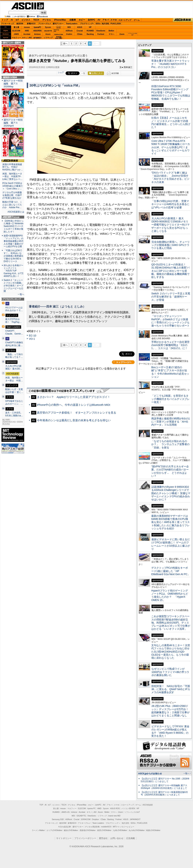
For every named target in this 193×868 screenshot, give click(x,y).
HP (90, 27)
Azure (48, 34)
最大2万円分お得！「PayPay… (13, 321)
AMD (27, 31)
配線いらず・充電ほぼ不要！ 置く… (14, 391)
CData (80, 34)
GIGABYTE (48, 31)
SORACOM (86, 819)
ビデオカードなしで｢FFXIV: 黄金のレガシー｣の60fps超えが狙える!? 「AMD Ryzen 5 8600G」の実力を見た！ (170, 731)
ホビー (82, 20)
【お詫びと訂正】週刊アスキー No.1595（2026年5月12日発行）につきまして (165, 780)
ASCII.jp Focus (13, 217)
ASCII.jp (27, 6)
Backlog (90, 34)
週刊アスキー (58, 24)
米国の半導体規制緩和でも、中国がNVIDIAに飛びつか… (13, 167)
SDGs (98, 24)
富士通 (16, 27)
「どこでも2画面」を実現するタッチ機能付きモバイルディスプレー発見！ (170, 399)
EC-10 (33, 336)
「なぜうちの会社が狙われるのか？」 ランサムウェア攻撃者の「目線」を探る (170, 444)
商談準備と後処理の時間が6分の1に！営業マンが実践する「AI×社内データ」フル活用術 (171, 422)
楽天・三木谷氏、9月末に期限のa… (14, 414)
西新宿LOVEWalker (88, 830)
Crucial (80, 31)
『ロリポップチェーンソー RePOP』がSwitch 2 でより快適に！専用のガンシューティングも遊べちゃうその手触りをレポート (170, 321)
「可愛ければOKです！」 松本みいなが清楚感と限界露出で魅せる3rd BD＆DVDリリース (13, 256)
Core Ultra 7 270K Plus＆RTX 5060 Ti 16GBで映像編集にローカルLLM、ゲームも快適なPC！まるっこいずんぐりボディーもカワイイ (171, 147)
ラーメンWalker (38, 830)
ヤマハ (111, 34)
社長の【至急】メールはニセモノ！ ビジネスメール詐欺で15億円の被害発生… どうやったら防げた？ (171, 122)
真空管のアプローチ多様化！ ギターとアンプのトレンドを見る (77, 413)
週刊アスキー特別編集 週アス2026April (13, 123)
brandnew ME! (59, 38)
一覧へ (21, 294)
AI (12, 20)
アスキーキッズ (7, 24)
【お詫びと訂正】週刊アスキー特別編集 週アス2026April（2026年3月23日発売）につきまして (164, 787)
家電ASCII (31, 24)
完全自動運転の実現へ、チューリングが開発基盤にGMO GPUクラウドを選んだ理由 (171, 245)
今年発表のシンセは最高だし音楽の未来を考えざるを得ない (74, 420)
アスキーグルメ (45, 24)
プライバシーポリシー (85, 838)
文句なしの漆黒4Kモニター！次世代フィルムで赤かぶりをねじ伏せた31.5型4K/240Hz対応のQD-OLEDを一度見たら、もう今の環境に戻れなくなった (171, 652)
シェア (61, 72)
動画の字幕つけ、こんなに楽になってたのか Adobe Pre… (12, 205)
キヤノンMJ (27, 38)
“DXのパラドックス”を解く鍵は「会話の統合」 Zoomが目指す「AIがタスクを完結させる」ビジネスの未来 (170, 177)
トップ (5, 20)
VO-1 (32, 339)
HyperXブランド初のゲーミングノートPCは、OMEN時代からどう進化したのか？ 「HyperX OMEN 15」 (170, 595)
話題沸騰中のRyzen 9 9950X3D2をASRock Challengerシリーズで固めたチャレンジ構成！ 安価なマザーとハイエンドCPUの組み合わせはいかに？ (171, 493)
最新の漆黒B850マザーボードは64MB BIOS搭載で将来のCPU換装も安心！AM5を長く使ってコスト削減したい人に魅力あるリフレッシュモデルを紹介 (171, 522)
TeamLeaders (72, 24)
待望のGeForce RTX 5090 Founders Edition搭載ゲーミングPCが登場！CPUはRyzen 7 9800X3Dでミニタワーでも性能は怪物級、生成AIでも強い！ (171, 93)
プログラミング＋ (113, 823)
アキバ (106, 20)
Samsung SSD (58, 819)
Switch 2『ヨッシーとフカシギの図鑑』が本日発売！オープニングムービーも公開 (13, 286)
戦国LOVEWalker (153, 830)
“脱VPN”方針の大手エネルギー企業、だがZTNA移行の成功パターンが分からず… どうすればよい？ (170, 471)
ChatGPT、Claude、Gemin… (14, 332)
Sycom (48, 27)
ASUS (80, 27)
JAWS (16, 34)
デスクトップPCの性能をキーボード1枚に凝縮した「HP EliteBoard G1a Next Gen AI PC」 (171, 571)
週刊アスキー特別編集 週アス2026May (13, 84)
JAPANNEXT (37, 38)
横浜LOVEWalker (71, 830)
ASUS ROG (37, 31)
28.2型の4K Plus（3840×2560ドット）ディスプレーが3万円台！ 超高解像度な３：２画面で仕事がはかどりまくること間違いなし (170, 711)
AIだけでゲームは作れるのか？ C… (14, 309)
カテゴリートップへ (123, 362)
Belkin (111, 31)
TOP (41, 805)
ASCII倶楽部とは (16, 212)
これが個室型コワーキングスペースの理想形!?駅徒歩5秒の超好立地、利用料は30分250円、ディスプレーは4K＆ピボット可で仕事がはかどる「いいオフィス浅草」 (171, 623)
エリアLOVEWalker (54, 830)
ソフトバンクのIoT (132, 34)
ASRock (69, 31)
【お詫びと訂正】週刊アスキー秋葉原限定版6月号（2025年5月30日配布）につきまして (164, 794)
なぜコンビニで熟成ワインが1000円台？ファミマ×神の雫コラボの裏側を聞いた (170, 672)
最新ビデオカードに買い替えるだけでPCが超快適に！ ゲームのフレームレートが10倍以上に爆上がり (171, 544)
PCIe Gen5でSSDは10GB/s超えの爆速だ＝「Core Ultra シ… (13, 186)
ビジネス (26, 20)
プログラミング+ (87, 24)
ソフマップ (48, 38)
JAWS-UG (66, 812)
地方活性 (105, 24)
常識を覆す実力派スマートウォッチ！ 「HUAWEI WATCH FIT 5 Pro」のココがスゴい (170, 64)
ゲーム (137, 20)
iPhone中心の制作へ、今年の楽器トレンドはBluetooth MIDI (74, 405)
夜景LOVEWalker (104, 830)
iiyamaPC (37, 27)
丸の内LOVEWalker (137, 830)
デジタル (47, 20)
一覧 (83, 73)
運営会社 (103, 838)
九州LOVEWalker (120, 830)
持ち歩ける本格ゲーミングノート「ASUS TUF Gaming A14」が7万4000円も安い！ (14, 271)
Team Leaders (98, 823)
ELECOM (16, 31)
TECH (36, 20)
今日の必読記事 (64, 827)
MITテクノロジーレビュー (124, 827)
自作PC (91, 20)
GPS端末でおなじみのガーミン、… (14, 402)
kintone (38, 34)
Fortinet (101, 34)
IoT (17, 20)
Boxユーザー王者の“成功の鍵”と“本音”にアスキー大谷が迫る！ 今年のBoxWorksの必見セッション (170, 372)
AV (99, 20)
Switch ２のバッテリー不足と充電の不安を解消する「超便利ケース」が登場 (171, 297)
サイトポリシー (64, 838)
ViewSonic (101, 31)
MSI (69, 27)
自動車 (73, 20)
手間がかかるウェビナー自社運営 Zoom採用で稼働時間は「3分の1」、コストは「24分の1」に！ (172, 345)
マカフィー (16, 38)
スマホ (114, 20)
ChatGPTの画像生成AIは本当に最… (14, 344)
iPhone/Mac (60, 20)
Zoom (122, 34)
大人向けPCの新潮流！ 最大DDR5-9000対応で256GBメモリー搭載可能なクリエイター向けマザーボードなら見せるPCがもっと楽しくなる (170, 225)
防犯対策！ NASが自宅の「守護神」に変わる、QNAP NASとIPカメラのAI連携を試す (171, 689)
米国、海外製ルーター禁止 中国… (14, 379)
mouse (27, 27)
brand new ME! (114, 816)
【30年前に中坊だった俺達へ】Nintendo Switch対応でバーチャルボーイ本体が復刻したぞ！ (14, 226)
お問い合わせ (117, 838)
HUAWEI (90, 31)
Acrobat (27, 34)
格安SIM (20, 24)
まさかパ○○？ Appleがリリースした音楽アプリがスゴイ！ (74, 397)
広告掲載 (131, 838)
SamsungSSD (56, 31)
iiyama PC (92, 808)
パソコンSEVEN (59, 27)
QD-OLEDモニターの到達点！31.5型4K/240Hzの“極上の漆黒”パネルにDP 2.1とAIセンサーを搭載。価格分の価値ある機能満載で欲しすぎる (170, 271)
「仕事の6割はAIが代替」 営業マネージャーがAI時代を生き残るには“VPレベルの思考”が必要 (170, 204)
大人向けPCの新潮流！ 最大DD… (14, 367)
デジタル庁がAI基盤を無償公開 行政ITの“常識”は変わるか (12, 195)
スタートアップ (125, 20)
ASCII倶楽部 (183, 20)
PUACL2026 (116, 24)
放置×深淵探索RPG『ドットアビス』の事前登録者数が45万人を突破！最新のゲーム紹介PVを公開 (14, 241)
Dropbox (69, 34)
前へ (65, 44)
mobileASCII (106, 827)
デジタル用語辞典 (92, 827)
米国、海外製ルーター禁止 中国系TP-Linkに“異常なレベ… (12, 176)
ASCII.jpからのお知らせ (150, 774)
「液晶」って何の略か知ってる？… (14, 356)
